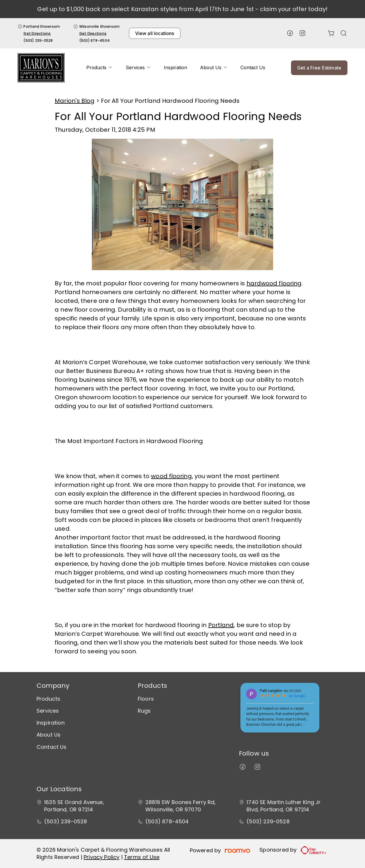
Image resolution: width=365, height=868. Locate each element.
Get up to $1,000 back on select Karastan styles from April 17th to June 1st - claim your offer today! (182, 9)
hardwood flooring (274, 283)
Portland (221, 625)
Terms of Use (142, 857)
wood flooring (171, 476)
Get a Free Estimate (319, 68)
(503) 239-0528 (38, 40)
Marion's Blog (75, 101)
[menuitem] (99, 68)
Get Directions (37, 33)
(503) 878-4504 (94, 40)
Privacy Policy (102, 857)
